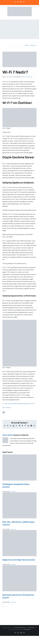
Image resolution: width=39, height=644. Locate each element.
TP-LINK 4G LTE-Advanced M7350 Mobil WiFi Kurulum (19, 404)
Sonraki (33, 45)
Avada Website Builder (20, 628)
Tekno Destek (10, 77)
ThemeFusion (31, 628)
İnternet (24, 77)
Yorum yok (30, 77)
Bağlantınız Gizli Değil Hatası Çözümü (19, 560)
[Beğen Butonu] (4, 412)
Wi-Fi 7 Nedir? (7, 408)
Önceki (27, 45)
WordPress (27, 629)
